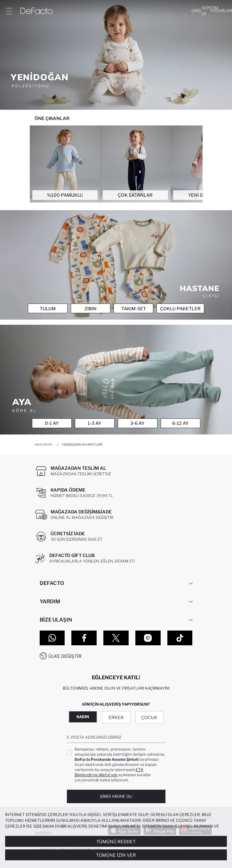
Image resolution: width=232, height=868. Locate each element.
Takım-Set (134, 309)
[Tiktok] (180, 638)
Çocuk (149, 717)
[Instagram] (148, 638)
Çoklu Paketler (180, 309)
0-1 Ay (52, 423)
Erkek (116, 717)
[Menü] (9, 11)
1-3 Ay (95, 423)
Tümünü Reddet (116, 842)
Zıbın (91, 309)
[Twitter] (116, 638)
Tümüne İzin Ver (116, 855)
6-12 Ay (180, 423)
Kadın (83, 717)
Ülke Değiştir (65, 656)
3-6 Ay (137, 423)
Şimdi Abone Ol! (116, 796)
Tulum (48, 309)
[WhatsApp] (52, 638)
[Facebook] (84, 638)
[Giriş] (196, 11)
